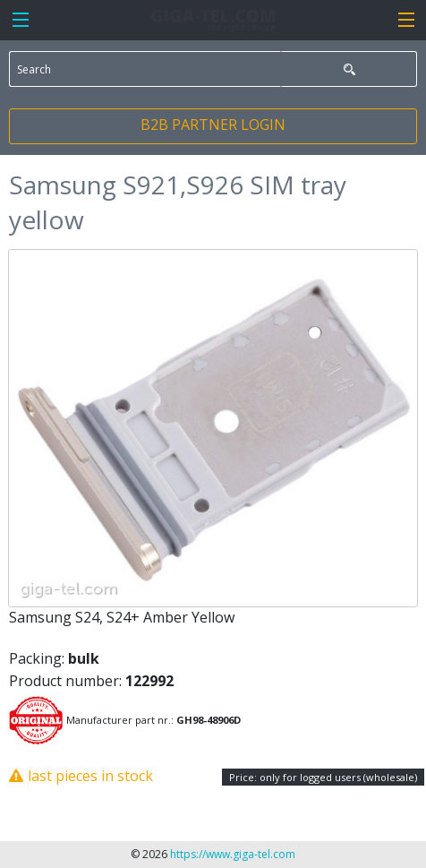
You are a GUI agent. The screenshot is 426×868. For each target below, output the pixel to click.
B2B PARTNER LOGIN (213, 125)
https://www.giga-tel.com (233, 854)
